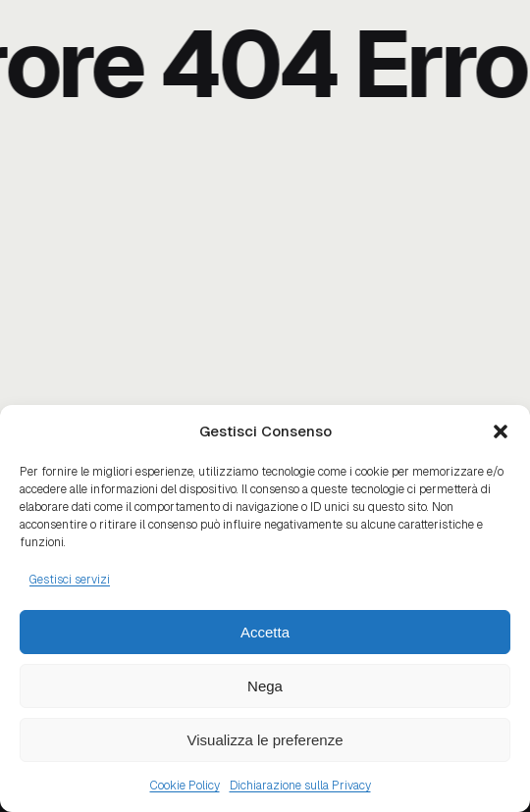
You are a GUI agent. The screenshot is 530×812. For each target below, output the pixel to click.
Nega (265, 686)
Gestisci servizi (70, 580)
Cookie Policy (185, 786)
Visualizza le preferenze (265, 740)
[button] (501, 431)
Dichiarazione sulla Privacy (300, 786)
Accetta (265, 632)
